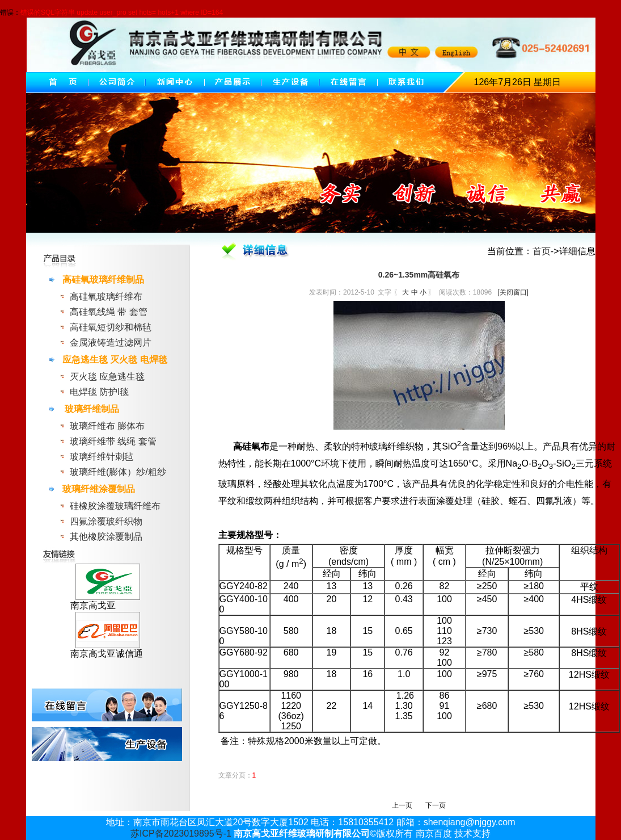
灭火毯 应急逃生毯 (107, 377)
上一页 (402, 805)
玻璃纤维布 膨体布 (107, 426)
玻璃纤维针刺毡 (102, 457)
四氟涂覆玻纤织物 (106, 521)
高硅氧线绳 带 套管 (109, 312)
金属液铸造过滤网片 (111, 343)
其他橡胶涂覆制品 (106, 537)
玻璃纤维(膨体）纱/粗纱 (118, 472)
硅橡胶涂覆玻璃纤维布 (115, 506)
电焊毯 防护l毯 (99, 392)
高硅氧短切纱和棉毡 (111, 327)
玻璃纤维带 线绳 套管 (113, 441)
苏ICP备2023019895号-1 (181, 833)
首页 (542, 251)
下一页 (436, 805)
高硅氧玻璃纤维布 (106, 297)
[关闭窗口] (513, 292)
